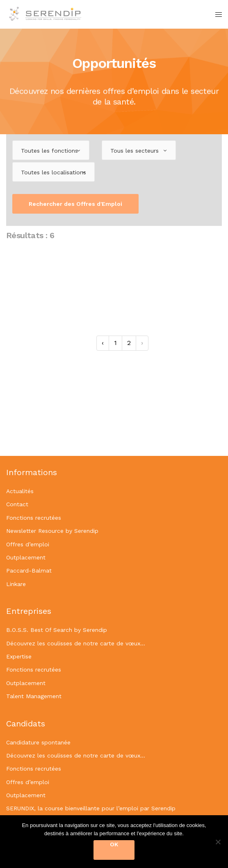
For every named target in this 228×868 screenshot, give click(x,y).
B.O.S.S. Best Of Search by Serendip (57, 630)
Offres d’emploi (28, 544)
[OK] (218, 842)
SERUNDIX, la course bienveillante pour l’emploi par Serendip (91, 808)
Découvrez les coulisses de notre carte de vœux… (76, 643)
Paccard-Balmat (29, 570)
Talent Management (34, 696)
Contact (17, 504)
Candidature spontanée (38, 742)
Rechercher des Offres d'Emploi (75, 204)
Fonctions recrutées (34, 518)
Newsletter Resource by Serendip (52, 531)
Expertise (19, 656)
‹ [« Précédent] (103, 343)
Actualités (20, 491)
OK (114, 844)
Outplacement (26, 557)
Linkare (16, 584)
